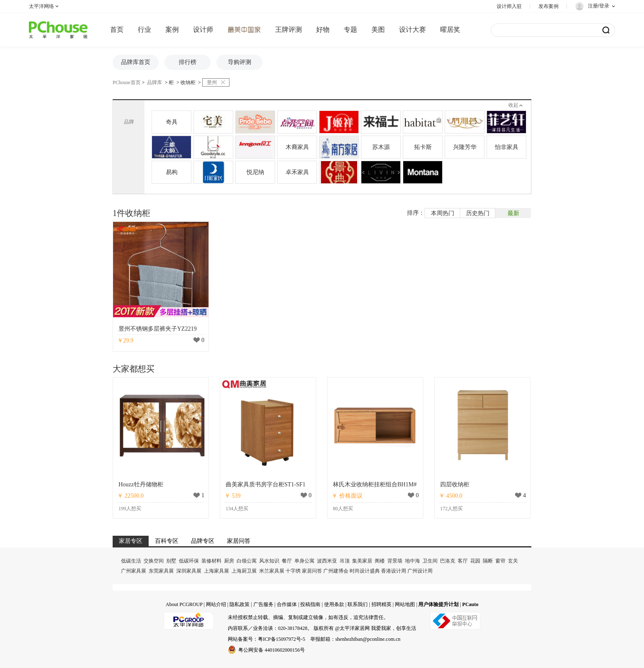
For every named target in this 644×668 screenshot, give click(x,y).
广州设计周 (420, 571)
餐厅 (287, 561)
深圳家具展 (189, 571)
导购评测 (240, 62)
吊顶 (345, 561)
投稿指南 (310, 604)
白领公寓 (247, 561)
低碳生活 (131, 561)
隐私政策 (240, 604)
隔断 (488, 561)
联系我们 (358, 604)
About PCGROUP (184, 604)
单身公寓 (304, 561)
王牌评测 (289, 30)
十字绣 (293, 571)
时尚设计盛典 (365, 571)
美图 (378, 30)
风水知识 (269, 561)
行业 (144, 30)
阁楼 (380, 561)
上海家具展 (216, 571)
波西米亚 (327, 561)
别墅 (171, 561)
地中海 (412, 561)
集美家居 (362, 561)
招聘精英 (381, 604)
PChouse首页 (127, 82)
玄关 (513, 561)
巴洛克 (448, 561)
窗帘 (500, 561)
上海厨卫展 (244, 571)
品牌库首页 (136, 62)
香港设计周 (394, 571)
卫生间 (430, 561)
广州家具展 (134, 571)
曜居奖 (450, 30)
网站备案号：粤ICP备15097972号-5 (267, 639)
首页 (117, 30)
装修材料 (211, 561)
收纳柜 (188, 82)
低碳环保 (189, 561)
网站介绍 (216, 604)
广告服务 (263, 604)
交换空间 (154, 561)
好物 (323, 30)
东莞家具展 (161, 571)
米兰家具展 (272, 571)
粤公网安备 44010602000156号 (266, 650)
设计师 (203, 30)
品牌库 (155, 82)
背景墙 (395, 561)
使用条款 (334, 604)
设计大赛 (412, 30)
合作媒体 (287, 604)
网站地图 (405, 604)
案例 (172, 30)
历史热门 (478, 213)
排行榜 (188, 62)
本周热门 (443, 213)
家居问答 (312, 571)
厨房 (229, 561)
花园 (475, 561)
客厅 (463, 561)
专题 (350, 30)
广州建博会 (336, 571)
